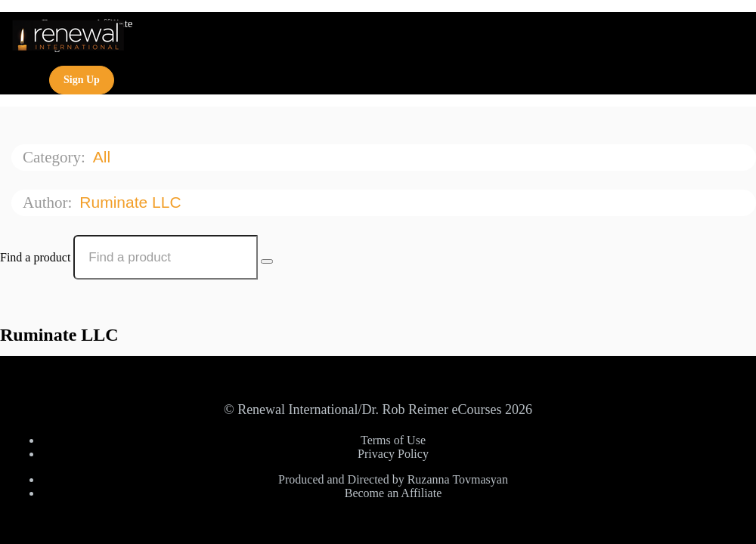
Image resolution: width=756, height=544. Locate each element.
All (104, 157)
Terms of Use (393, 440)
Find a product (35, 257)
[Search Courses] (267, 261)
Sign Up (82, 80)
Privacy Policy (393, 454)
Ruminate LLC (132, 202)
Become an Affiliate (393, 493)
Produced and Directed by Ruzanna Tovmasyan (393, 479)
